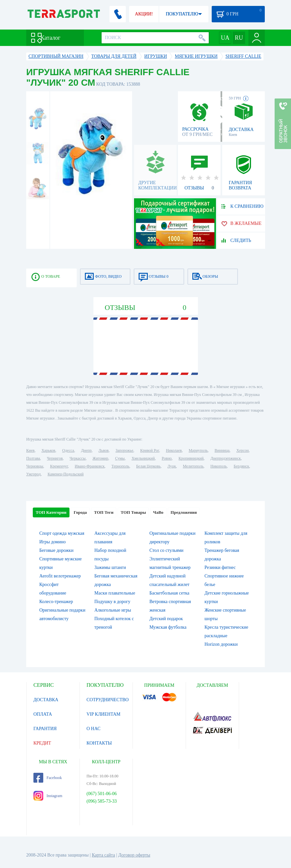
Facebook (48, 778)
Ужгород (33, 474)
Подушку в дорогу (112, 602)
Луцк (172, 466)
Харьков (48, 450)
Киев (30, 450)
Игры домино (52, 542)
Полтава (33, 458)
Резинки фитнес (220, 567)
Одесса (68, 450)
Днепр (86, 450)
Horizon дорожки (221, 644)
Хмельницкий (143, 458)
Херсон (242, 450)
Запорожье (124, 450)
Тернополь (120, 466)
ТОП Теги (104, 512)
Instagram (48, 796)
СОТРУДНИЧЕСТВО (108, 700)
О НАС (93, 729)
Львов (104, 450)
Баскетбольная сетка (169, 593)
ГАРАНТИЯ (45, 729)
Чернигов (55, 458)
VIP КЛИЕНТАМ (104, 714)
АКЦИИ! (144, 14)
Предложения (184, 512)
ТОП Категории (51, 512)
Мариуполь (198, 450)
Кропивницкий (191, 458)
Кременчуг (59, 466)
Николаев (174, 450)
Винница (222, 450)
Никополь (219, 466)
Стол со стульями (166, 550)
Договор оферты (134, 855)
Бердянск (241, 466)
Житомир (100, 458)
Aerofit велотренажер (60, 576)
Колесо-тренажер (56, 602)
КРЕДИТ (42, 743)
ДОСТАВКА (46, 700)
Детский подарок (166, 619)
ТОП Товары (133, 512)
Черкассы (78, 458)
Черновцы (35, 466)
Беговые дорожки (56, 550)
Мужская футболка (168, 627)
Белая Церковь (148, 466)
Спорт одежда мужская (62, 533)
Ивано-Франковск (90, 466)
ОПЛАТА (43, 714)
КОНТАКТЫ (99, 743)
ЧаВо (158, 512)
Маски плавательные (115, 593)
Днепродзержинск (226, 458)
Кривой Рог (150, 450)
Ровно (166, 458)
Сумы (120, 458)
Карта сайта (103, 855)
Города (80, 512)
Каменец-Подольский (66, 474)
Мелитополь (193, 466)
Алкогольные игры (113, 610)
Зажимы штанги (110, 567)
